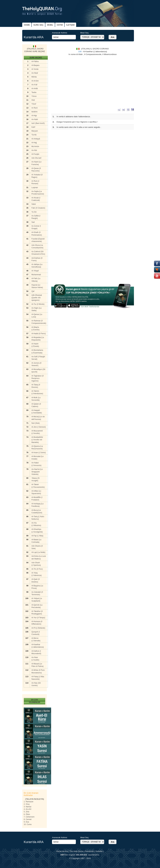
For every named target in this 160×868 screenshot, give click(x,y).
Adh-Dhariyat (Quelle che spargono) (37, 298)
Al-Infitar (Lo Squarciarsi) (36, 492)
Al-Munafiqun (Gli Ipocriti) (38, 371)
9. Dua (26, 822)
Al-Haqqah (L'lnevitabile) (37, 412)
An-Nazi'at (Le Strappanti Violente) (37, 472)
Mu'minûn (35, 146)
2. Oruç (27, 804)
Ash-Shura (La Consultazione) (37, 246)
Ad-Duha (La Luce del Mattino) (39, 557)
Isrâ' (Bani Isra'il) (38, 123)
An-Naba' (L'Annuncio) (36, 464)
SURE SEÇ (38, 25)
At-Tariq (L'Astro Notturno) (38, 518)
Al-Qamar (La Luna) (37, 316)
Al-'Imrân (35, 69)
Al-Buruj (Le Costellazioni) (37, 511)
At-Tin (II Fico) (37, 569)
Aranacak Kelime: (60, 33)
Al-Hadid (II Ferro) (39, 334)
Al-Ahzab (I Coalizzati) (36, 199)
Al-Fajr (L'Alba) (37, 536)
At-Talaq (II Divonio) (36, 386)
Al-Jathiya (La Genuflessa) (37, 266)
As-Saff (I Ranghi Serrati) (38, 358)
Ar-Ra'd (34, 108)
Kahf (33, 127)
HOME (27, 25)
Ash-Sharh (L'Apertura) (36, 564)
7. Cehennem (29, 817)
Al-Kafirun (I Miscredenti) (36, 652)
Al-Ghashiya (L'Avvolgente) (37, 531)
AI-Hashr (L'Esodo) (35, 345)
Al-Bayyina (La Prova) (37, 587)
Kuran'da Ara (62, 851)
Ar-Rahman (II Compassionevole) (39, 322)
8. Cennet (28, 819)
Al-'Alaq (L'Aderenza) (36, 574)
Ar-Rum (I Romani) (35, 182)
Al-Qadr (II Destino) (35, 580)
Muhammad (36, 275)
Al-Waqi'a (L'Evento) (35, 328)
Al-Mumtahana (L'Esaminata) (37, 351)
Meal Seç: (85, 33)
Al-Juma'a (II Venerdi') (36, 364)
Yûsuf (34, 104)
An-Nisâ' (35, 73)
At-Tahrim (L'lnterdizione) (37, 392)
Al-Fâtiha (35, 61)
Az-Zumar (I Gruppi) (36, 227)
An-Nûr (34, 150)
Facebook (89, 851)
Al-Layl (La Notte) (38, 552)
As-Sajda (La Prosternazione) (38, 193)
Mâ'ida (34, 77)
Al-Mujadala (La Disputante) (38, 339)
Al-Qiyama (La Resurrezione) (37, 447)
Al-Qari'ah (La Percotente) (37, 606)
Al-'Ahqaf (35, 271)
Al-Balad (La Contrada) (36, 541)
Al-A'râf (34, 85)
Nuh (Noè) (35, 423)
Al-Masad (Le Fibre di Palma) (37, 665)
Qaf (33, 291)
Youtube (99, 851)
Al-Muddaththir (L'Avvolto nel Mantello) (37, 440)
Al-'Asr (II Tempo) (38, 618)
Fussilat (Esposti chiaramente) (38, 240)
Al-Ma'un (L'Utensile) (36, 639)
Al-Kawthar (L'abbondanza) (38, 646)
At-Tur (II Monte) (38, 304)
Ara (113, 37)
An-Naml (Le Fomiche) (36, 163)
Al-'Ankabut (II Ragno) (37, 176)
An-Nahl (35, 119)
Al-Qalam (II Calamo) (36, 405)
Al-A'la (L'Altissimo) (36, 524)
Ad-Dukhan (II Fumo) (37, 259)
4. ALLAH (27, 809)
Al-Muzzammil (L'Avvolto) (37, 432)
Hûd (33, 100)
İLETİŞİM (70, 25)
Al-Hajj (34, 143)
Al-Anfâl (35, 89)
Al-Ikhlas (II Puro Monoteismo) (38, 671)
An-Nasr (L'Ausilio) (35, 659)
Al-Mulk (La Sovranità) (36, 399)
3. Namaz (27, 807)
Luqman (35, 188)
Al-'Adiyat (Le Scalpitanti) (37, 600)
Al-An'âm (35, 81)
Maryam (35, 131)
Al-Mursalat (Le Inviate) (37, 458)
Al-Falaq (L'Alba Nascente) (38, 678)
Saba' (34, 204)
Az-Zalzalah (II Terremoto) (37, 593)
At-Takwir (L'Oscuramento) (38, 486)
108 (80, 52)
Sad (33, 222)
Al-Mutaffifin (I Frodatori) (37, 499)
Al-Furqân (35, 154)
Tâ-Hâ (34, 135)
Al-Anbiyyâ (36, 139)
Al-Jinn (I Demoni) (39, 427)
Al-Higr (34, 116)
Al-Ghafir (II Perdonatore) (37, 234)
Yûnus (34, 96)
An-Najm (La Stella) (36, 309)
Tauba (34, 92)
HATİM (60, 25)
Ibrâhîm (34, 112)
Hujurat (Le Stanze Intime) (37, 286)
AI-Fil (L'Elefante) (38, 628)
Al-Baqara (35, 65)
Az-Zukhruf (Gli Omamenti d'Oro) (38, 253)
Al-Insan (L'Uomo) (39, 453)
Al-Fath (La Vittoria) (36, 280)
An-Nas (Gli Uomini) (36, 684)
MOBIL (50, 25)
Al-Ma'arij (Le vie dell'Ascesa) (38, 418)
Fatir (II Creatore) (38, 208)
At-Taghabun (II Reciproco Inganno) (37, 378)
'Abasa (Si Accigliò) (35, 479)
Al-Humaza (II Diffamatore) (37, 623)
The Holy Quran (76, 851)
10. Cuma (28, 824)
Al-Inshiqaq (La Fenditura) (37, 505)
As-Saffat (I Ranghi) (36, 217)
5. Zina (26, 812)
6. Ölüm (27, 814)
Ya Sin (34, 212)
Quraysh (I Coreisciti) (36, 633)
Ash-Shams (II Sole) (37, 547)
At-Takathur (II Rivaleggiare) (37, 613)
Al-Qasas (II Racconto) (36, 170)
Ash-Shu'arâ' (36, 158)
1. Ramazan (29, 802)
